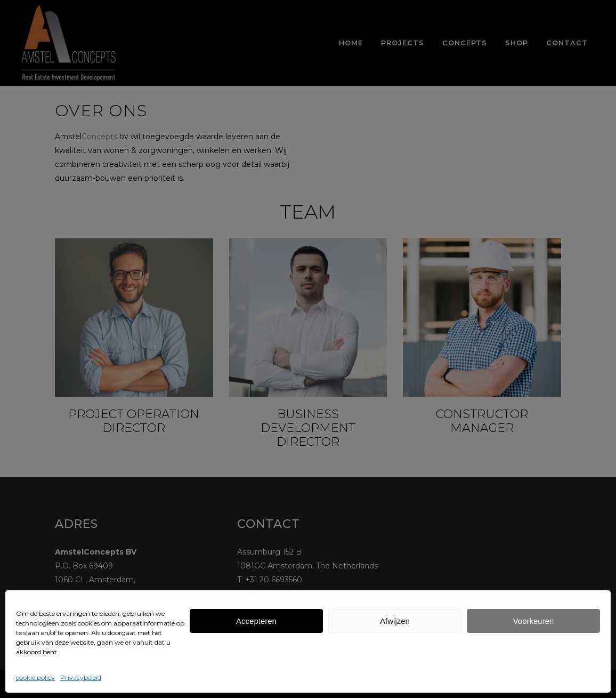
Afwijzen (395, 621)
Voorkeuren (534, 621)
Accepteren (256, 621)
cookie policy (35, 677)
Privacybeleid (81, 677)
